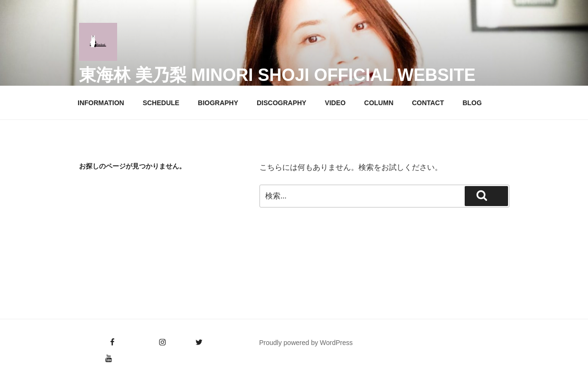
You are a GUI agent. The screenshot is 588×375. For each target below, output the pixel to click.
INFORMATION (101, 103)
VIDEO (335, 103)
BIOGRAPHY (218, 103)
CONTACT (428, 103)
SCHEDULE (161, 103)
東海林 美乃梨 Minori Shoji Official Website (277, 75)
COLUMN (379, 103)
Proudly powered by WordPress (306, 343)
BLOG (472, 103)
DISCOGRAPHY (281, 103)
